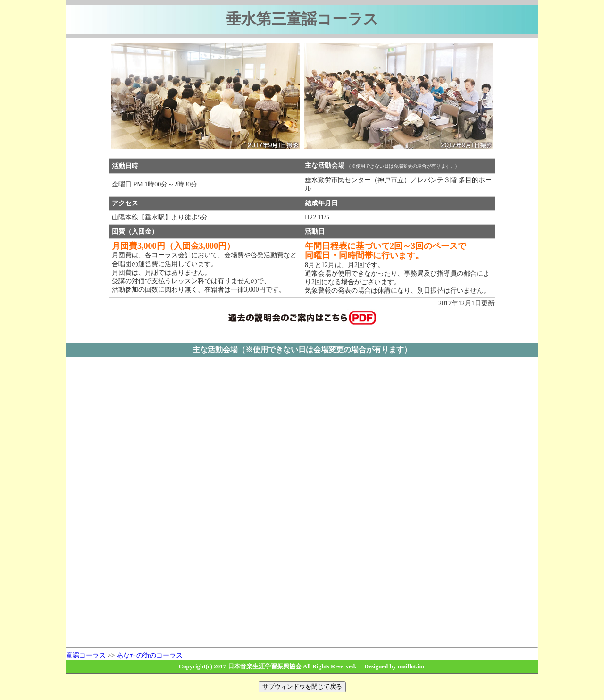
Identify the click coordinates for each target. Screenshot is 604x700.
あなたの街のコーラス (150, 655)
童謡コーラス (86, 655)
